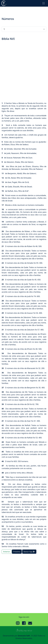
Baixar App (29, 552)
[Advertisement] (24, 72)
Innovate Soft (24, 636)
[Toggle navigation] (44, 3)
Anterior (7, 552)
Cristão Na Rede (4, 3)
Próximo (17, 552)
